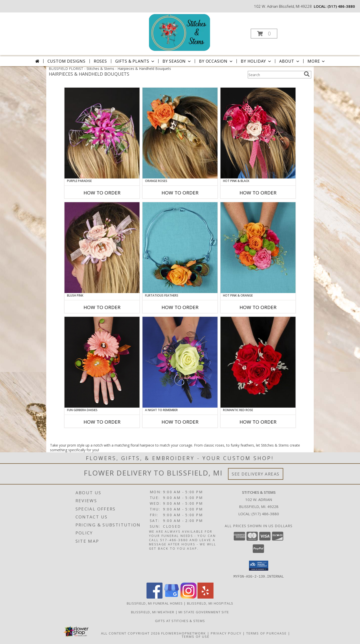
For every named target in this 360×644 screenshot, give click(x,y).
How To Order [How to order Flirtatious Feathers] (180, 307)
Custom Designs (66, 61)
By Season (177, 61)
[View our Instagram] (188, 597)
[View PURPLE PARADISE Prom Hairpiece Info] (102, 133)
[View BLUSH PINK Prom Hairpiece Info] (102, 248)
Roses (100, 61)
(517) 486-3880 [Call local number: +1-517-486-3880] (341, 6)
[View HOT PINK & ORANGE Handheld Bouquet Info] (258, 248)
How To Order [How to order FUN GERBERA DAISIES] (102, 422)
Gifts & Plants (135, 61)
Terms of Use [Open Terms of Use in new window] (196, 636)
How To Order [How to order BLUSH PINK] (102, 307)
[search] (307, 74)
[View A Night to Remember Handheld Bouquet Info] (180, 362)
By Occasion (216, 61)
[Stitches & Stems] (179, 32)
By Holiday (256, 61)
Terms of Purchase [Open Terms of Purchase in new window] (266, 633)
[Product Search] (275, 75)
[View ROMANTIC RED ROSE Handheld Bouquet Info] (258, 362)
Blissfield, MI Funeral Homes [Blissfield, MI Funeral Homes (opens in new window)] (155, 603)
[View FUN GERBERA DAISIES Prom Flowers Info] (102, 362)
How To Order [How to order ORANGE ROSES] (180, 193)
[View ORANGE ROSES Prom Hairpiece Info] (180, 133)
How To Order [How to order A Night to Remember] (180, 422)
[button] (264, 34)
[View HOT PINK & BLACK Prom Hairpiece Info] (258, 133)
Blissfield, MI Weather (153, 612)
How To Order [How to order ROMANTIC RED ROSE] (258, 422)
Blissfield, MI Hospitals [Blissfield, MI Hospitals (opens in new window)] (210, 603)
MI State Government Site (204, 612)
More (317, 61)
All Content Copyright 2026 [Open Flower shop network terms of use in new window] (130, 633)
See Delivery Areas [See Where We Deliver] (256, 474)
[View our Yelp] (205, 597)
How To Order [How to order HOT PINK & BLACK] (258, 193)
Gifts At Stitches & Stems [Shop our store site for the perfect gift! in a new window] (180, 621)
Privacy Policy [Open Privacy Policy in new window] (226, 633)
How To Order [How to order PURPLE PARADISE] (102, 193)
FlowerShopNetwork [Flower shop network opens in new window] (184, 633)
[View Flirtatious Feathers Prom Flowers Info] (180, 248)
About (290, 61)
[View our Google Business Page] (171, 597)
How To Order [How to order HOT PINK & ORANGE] (258, 307)
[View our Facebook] (154, 597)
